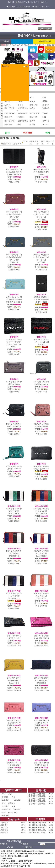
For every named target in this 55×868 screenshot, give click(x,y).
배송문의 (5, 828)
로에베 (33, 124)
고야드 (33, 108)
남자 (7, 133)
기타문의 (5, 823)
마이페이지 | (36, 7)
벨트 (3, 803)
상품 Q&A (14, 819)
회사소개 (44, 2)
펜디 (19, 124)
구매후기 (41, 819)
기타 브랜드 (35, 113)
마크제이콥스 (10, 113)
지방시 (45, 113)
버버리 (33, 101)
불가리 (20, 105)
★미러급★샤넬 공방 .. (37, 825)
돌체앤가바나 (10, 121)
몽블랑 (45, 101)
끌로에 (33, 121)
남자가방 (5, 806)
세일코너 (13, 803)
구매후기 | (28, 2)
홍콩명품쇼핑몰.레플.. (37, 794)
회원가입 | (27, 7)
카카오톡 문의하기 (44, 41)
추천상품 (27, 133)
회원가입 (5, 815)
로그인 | (20, 7)
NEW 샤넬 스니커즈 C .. (38, 833)
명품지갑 (5, 797)
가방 (3, 794)
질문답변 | (20, 2)
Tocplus (5, 66)
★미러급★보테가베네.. (38, 823)
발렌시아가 (34, 105)
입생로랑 (46, 108)
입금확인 (5, 825)
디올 (44, 117)
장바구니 (45, 7)
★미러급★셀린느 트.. (37, 830)
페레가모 (33, 117)
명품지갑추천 (23, 121)
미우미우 (9, 117)
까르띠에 (21, 117)
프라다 (20, 101)
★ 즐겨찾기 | (11, 7)
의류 (3, 812)
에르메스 (9, 101)
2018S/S (45, 124)
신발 (13, 794)
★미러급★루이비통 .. (37, 828)
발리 (44, 97)
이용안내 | (36, 2)
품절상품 (9, 124)
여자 (48, 133)
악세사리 (6, 800)
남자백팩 (17, 800)
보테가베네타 (10, 108)
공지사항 (41, 790)
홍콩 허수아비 (26, 35)
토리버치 (46, 105)
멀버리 (8, 105)
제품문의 (5, 830)
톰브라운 (46, 121)
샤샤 (32, 97)
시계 (13, 806)
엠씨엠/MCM (23, 113)
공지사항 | (11, 2)
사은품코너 (6, 809)
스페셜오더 (13, 812)
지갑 (13, 797)
